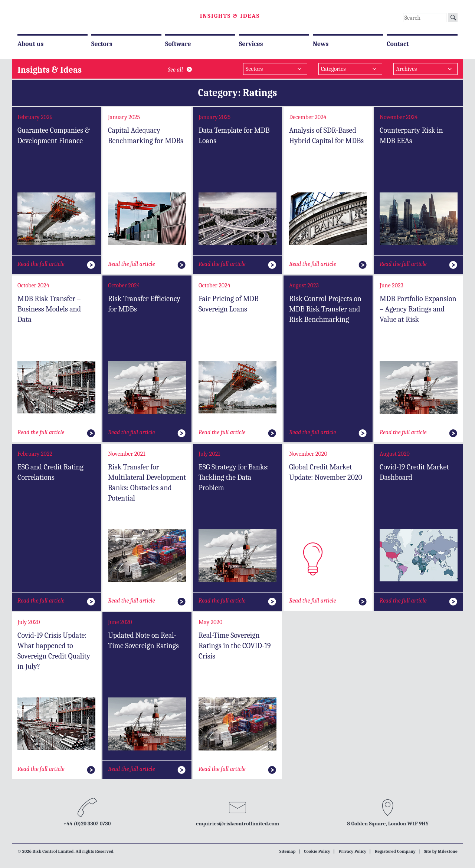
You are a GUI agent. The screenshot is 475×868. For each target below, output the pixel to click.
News (321, 44)
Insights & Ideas (230, 16)
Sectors (102, 44)
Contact (398, 44)
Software (178, 44)
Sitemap (288, 851)
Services (251, 44)
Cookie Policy (317, 851)
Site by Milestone (441, 851)
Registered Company (395, 851)
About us (30, 44)
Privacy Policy (352, 851)
